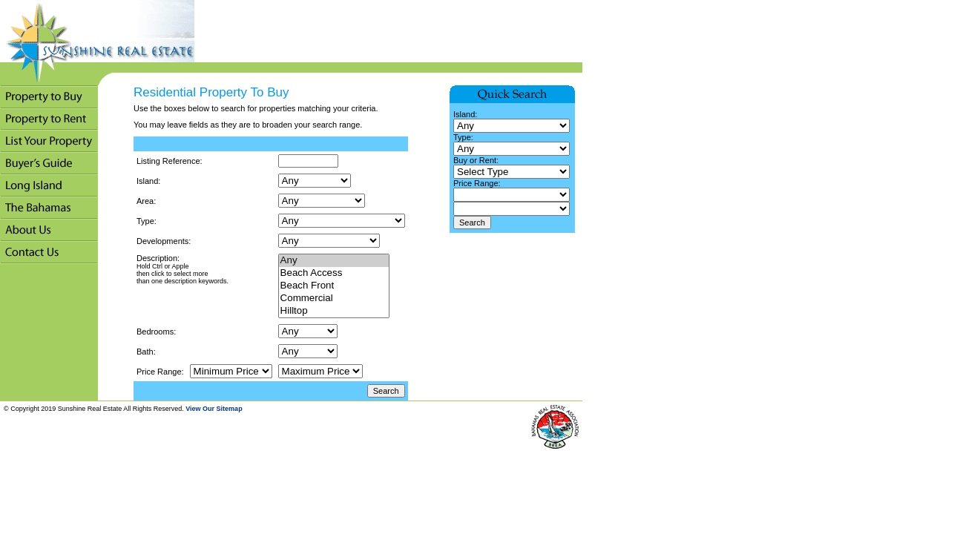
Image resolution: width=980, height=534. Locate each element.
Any (334, 261)
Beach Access (334, 273)
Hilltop (334, 311)
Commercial (334, 299)
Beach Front (334, 286)
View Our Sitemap (214, 409)
